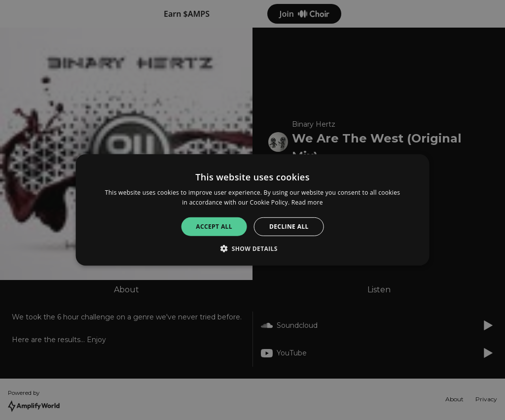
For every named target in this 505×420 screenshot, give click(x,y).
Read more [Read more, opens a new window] (307, 202)
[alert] (252, 210)
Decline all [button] (289, 227)
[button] (252, 248)
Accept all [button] (214, 227)
